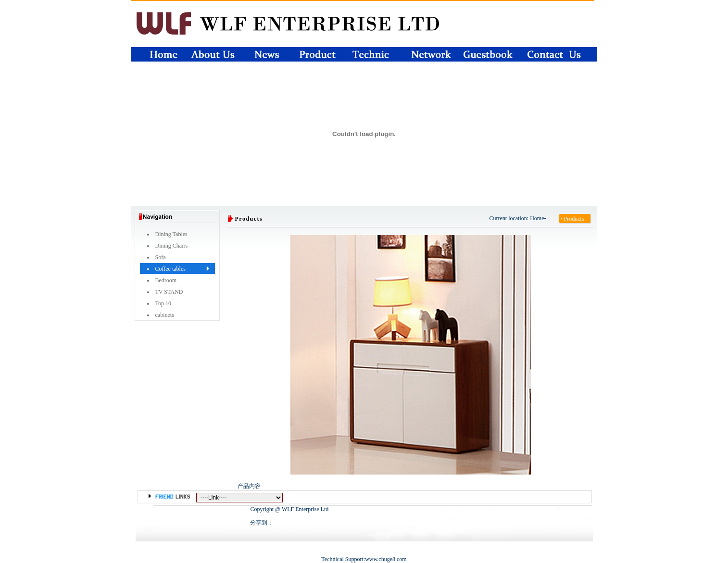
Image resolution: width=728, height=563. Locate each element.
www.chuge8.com (386, 559)
